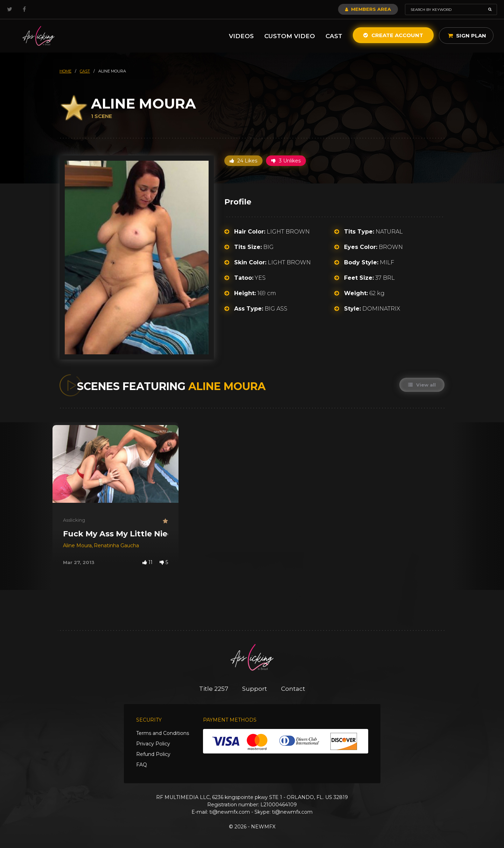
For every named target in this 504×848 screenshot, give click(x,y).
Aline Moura (77, 545)
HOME (65, 71)
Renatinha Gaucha (116, 545)
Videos (241, 36)
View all (422, 385)
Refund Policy (153, 754)
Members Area (368, 9)
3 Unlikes (286, 161)
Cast (334, 36)
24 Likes (243, 161)
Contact (293, 689)
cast (85, 71)
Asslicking (74, 520)
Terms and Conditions (163, 733)
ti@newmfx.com (230, 812)
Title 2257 (214, 689)
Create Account (393, 35)
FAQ (142, 765)
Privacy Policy (153, 744)
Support (255, 689)
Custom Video (290, 36)
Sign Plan (467, 36)
